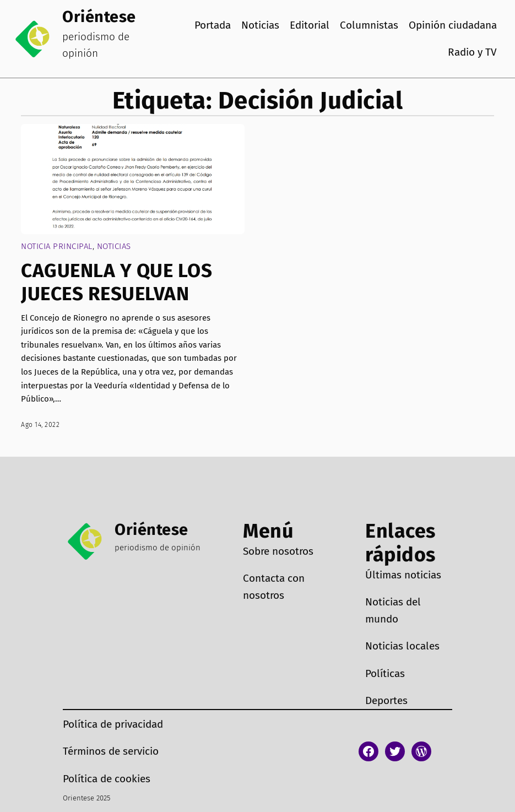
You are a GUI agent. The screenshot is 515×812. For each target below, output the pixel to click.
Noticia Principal (57, 246)
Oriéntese (99, 17)
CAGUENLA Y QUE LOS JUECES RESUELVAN (116, 282)
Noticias (114, 246)
